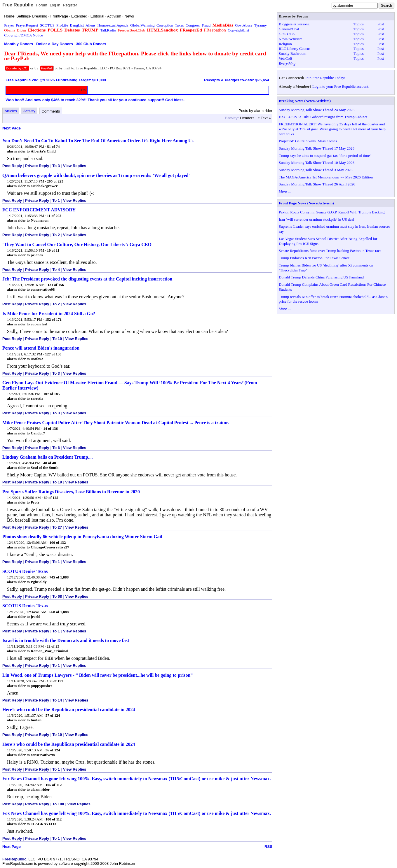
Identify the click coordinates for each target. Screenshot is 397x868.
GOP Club (287, 34)
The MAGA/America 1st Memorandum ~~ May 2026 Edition (326, 177)
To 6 (56, 448)
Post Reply (12, 166)
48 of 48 (49, 463)
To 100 (58, 804)
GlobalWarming (142, 25)
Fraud (206, 25)
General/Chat (289, 29)
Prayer (9, 25)
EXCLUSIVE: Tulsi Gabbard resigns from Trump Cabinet (323, 117)
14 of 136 (51, 428)
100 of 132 (58, 542)
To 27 (57, 527)
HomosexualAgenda (113, 25)
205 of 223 (55, 181)
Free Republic (18, 5)
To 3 (56, 166)
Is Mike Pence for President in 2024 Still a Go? (49, 314)
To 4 (56, 270)
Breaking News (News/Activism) (305, 101)
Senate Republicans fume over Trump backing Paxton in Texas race (330, 251)
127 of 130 (53, 354)
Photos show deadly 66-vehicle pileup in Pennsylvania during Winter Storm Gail (82, 537)
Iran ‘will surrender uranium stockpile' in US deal (316, 219)
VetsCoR (285, 58)
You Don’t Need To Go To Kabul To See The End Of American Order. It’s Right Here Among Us (98, 141)
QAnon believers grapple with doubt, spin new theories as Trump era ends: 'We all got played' (96, 175)
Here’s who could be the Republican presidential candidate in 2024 (69, 710)
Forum (42, 5)
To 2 (56, 235)
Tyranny (261, 25)
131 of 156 (56, 285)
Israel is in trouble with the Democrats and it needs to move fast (66, 640)
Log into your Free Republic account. (341, 86)
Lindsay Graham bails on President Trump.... (48, 457)
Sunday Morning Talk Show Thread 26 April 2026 (317, 184)
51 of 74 (53, 147)
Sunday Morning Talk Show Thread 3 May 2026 (316, 170)
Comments (51, 111)
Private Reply (37, 166)
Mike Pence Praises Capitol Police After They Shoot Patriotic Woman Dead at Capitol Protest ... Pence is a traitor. (116, 423)
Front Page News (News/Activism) (306, 203)
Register (70, 5)
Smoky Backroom (292, 54)
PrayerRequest (27, 25)
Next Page (12, 128)
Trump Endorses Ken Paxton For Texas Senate (314, 258)
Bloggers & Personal (295, 24)
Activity (29, 111)
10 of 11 (53, 250)
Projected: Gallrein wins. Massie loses (308, 141)
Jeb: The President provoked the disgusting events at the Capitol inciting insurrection (87, 279)
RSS (268, 847)
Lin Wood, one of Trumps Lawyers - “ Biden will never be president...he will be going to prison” (97, 675)
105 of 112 (54, 785)
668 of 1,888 (59, 612)
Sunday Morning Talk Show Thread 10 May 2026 (317, 163)
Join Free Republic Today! (325, 78)
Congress (193, 25)
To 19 (57, 339)
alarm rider (16, 151)
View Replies (75, 166)
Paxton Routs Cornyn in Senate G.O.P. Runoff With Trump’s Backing (332, 212)
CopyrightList (238, 30)
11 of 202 (54, 216)
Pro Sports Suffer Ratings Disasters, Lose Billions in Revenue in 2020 (71, 492)
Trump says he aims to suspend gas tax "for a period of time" (325, 156)
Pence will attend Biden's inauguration (41, 348)
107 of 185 (51, 394)
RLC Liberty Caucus (295, 49)
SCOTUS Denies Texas (25, 571)
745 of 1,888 (59, 577)
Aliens (90, 25)
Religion (285, 44)
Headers (247, 118)
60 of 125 (51, 498)
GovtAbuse (244, 25)
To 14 (57, 700)
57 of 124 (53, 715)
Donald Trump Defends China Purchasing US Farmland (321, 277)
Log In (55, 5)
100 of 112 (54, 819)
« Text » (264, 118)
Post (381, 24)
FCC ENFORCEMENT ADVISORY (39, 210)
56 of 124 (53, 750)
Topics (358, 24)
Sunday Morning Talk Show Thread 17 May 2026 (317, 148)
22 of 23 (53, 646)
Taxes (179, 25)
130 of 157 (55, 681)
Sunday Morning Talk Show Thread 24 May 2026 (317, 110)
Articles (11, 111)
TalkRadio (108, 30)
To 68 (57, 596)
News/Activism (291, 39)
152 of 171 (53, 319)
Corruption (165, 25)
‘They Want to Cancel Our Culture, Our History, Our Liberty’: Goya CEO (77, 244)
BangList (77, 25)
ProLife (62, 25)
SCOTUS (47, 25)
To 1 (56, 200)
